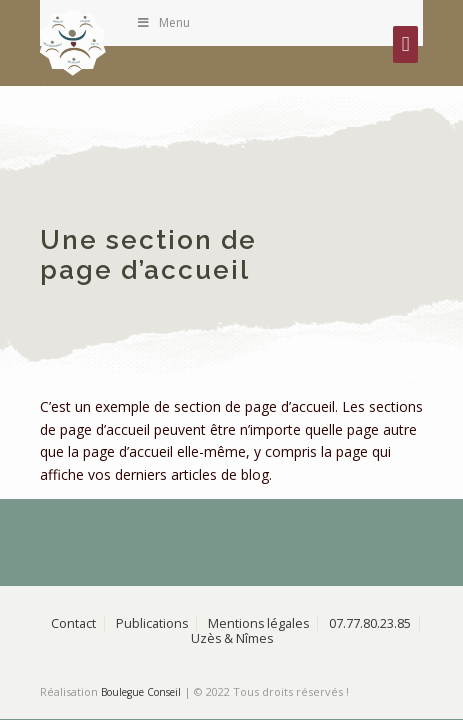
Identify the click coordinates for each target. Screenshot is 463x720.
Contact (73, 623)
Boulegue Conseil (141, 692)
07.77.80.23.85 (370, 623)
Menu (163, 22)
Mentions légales (258, 623)
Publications (152, 623)
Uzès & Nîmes (232, 638)
